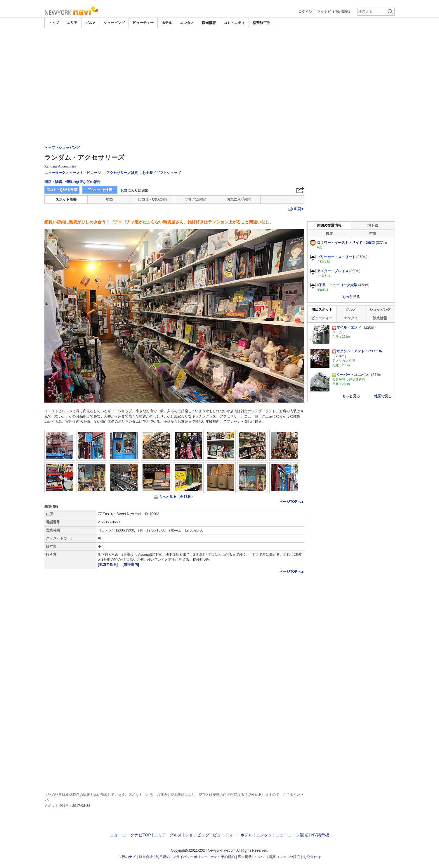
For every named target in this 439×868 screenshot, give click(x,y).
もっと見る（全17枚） (177, 497)
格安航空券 (261, 23)
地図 (109, 199)
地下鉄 (373, 225)
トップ (54, 23)
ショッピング (114, 23)
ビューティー (143, 23)
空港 (373, 234)
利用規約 (163, 857)
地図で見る (383, 396)
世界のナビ (127, 857)
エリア (72, 23)
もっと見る (351, 297)
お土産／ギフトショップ (162, 173)
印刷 (299, 209)
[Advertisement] (220, 72)
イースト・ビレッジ (85, 173)
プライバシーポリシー (190, 857)
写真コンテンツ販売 (284, 857)
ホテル (167, 23)
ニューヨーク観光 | (293, 835)
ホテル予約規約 (223, 857)
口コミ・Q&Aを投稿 (62, 190)
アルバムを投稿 (100, 190)
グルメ (91, 23)
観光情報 (209, 23)
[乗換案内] (131, 565)
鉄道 (329, 234)
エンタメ (187, 23)
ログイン (305, 12)
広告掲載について (252, 857)
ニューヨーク (55, 173)
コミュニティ (234, 23)
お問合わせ (312, 857)
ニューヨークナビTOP (130, 835)
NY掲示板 (320, 835)
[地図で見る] (108, 565)
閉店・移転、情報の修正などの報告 (72, 182)
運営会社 (146, 857)
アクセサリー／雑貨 (122, 173)
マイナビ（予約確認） (334, 12)
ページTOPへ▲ (292, 502)
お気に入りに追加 (134, 191)
